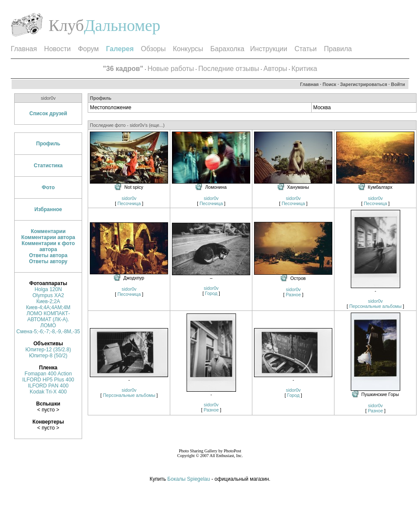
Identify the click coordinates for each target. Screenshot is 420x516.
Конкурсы (188, 49)
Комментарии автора (48, 237)
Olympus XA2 (48, 295)
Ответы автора (48, 255)
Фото (48, 187)
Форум (88, 49)
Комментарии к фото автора (48, 246)
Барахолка (227, 49)
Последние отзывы (228, 69)
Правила (338, 49)
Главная (24, 49)
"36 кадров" (123, 69)
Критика (304, 69)
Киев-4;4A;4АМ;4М (48, 307)
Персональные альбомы (375, 306)
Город (211, 293)
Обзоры (153, 49)
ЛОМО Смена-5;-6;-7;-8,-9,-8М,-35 (48, 329)
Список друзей (48, 114)
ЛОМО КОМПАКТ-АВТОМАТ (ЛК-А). (48, 316)
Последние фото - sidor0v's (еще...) (127, 125)
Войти (398, 84)
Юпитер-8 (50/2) (48, 356)
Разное (293, 295)
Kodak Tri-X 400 (48, 392)
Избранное (48, 209)
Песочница (129, 203)
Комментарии (48, 231)
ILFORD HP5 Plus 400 (48, 380)
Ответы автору (48, 261)
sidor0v (129, 198)
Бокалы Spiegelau (189, 479)
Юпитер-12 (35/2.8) (48, 350)
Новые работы (171, 69)
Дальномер (122, 25)
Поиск (329, 84)
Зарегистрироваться (364, 84)
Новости (58, 49)
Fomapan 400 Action (48, 374)
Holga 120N (48, 289)
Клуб (66, 25)
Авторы (275, 69)
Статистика (48, 166)
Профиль (48, 144)
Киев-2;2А (48, 301)
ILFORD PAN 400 (48, 386)
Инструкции (269, 49)
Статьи (306, 49)
